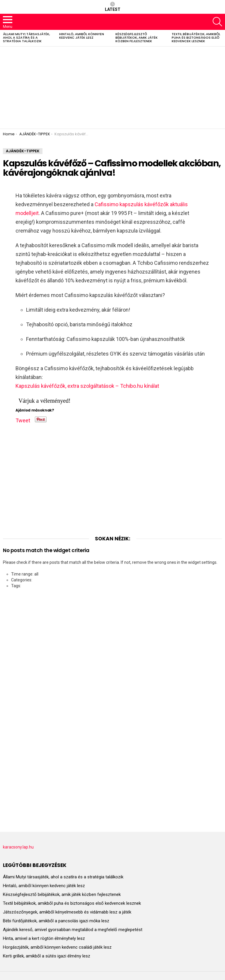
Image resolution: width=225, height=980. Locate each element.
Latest (113, 7)
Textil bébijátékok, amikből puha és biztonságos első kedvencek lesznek (196, 37)
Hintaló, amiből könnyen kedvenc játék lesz (82, 36)
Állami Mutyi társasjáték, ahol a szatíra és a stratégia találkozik (26, 37)
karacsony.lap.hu (18, 847)
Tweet (23, 419)
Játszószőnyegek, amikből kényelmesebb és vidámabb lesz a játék (67, 912)
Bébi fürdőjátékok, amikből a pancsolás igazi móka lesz (56, 921)
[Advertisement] (112, 88)
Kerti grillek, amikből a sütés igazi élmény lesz (47, 956)
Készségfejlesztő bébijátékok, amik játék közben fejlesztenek (137, 37)
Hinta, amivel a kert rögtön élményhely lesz (44, 938)
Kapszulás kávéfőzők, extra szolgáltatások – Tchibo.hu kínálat (87, 386)
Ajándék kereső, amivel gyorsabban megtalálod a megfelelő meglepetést (73, 930)
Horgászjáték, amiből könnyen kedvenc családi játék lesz (57, 947)
